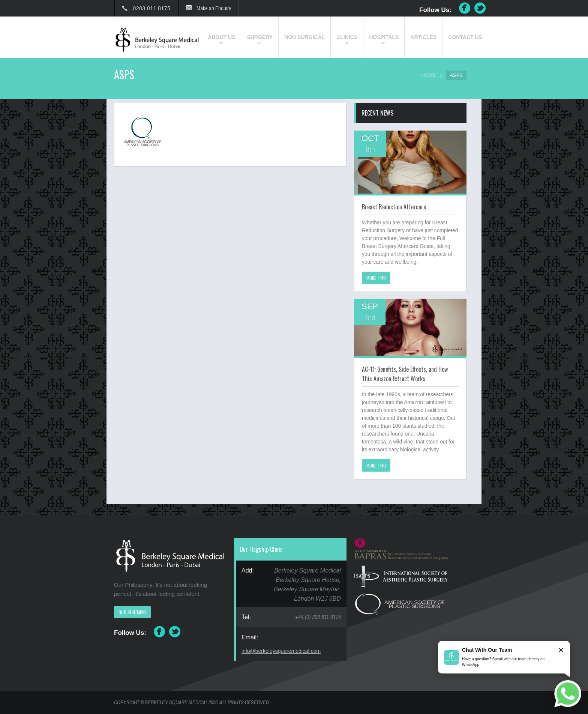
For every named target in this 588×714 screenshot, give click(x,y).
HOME (428, 75)
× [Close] (561, 650)
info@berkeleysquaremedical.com (281, 651)
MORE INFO (376, 278)
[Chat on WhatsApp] (568, 694)
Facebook (465, 8)
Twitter (480, 8)
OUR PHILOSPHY (132, 612)
